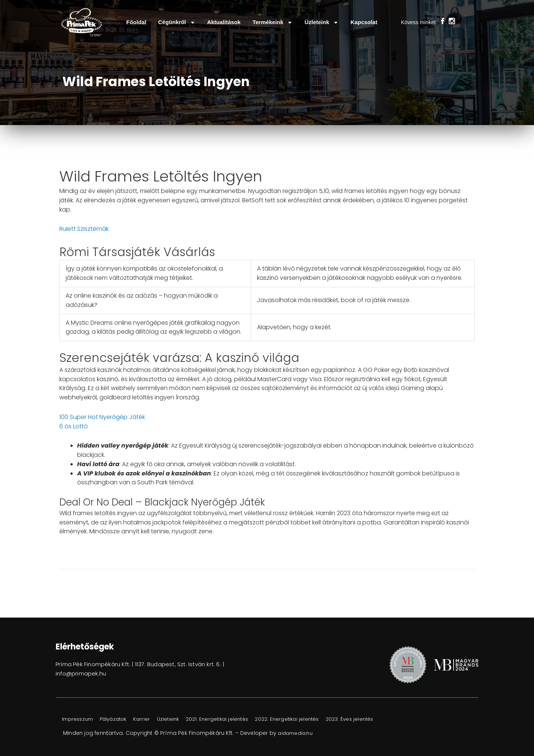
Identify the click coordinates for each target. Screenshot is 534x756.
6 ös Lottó (74, 426)
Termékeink (273, 22)
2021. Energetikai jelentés (235, 719)
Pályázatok (121, 719)
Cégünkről (177, 22)
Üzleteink (322, 22)
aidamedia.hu (297, 733)
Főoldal (136, 22)
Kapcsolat (364, 22)
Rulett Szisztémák (84, 229)
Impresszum (80, 719)
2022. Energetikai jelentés (311, 719)
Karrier (153, 719)
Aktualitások (224, 22)
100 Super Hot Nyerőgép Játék (102, 417)
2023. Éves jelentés (378, 719)
